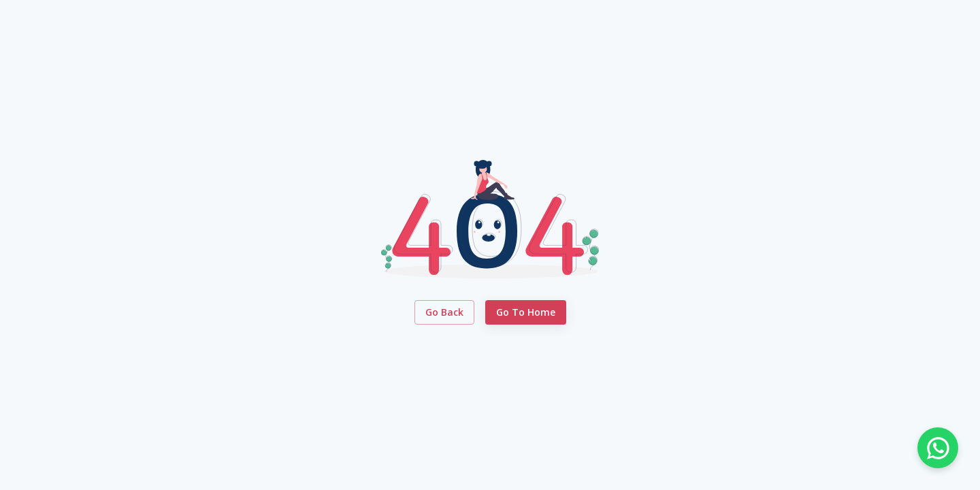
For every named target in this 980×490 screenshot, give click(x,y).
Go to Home (526, 313)
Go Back (444, 313)
